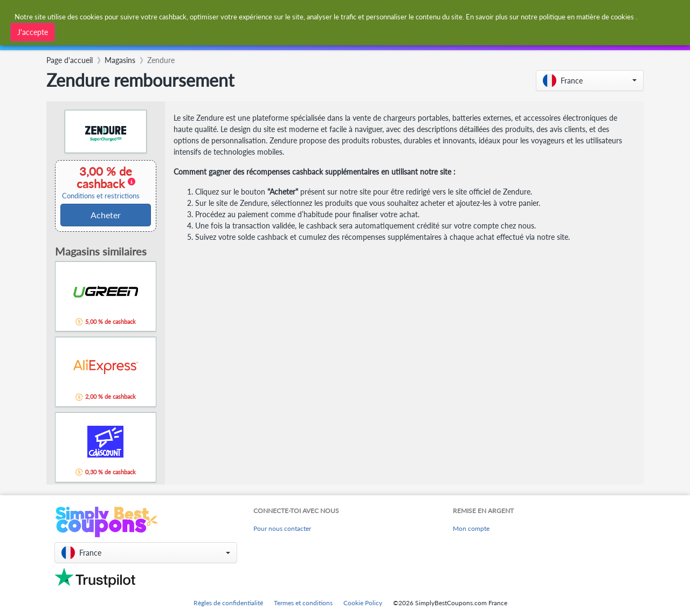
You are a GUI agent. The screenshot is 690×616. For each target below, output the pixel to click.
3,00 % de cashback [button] (101, 182)
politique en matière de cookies (586, 17)
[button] (590, 81)
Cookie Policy (363, 603)
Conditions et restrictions (101, 196)
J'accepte (33, 32)
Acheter (106, 215)
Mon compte (471, 528)
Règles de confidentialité (228, 603)
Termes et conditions (303, 603)
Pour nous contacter (282, 528)
